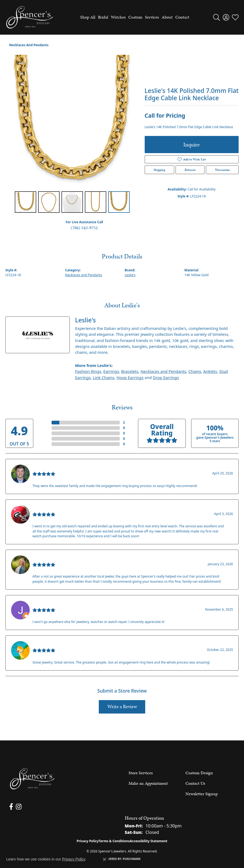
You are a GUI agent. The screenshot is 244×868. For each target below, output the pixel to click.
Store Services (141, 773)
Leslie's (130, 275)
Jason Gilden (46, 604)
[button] (216, 17)
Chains (195, 371)
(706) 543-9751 (84, 228)
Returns (190, 170)
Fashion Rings (88, 371)
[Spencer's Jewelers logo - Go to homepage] (30, 17)
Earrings (111, 371)
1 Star (45, 444)
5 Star (45, 422)
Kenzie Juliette (48, 559)
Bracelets (130, 371)
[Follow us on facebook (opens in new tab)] (11, 807)
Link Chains (104, 377)
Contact (182, 17)
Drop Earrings (166, 377)
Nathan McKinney (52, 468)
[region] (72, 122)
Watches (118, 17)
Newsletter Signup (202, 794)
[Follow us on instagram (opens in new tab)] (19, 807)
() (124, 422)
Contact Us (195, 783)
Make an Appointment (148, 783)
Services (152, 17)
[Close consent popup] (104, 859)
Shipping (159, 170)
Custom (135, 17)
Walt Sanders (46, 644)
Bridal (103, 17)
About (167, 17)
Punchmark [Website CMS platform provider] (132, 859)
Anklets (210, 371)
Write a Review (122, 707)
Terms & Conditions (114, 841)
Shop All (88, 17)
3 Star (45, 433)
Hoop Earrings (130, 377)
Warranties (222, 170)
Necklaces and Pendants (29, 45)
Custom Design (199, 773)
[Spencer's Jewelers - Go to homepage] (32, 779)
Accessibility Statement (148, 841)
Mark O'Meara (48, 508)
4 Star (45, 428)
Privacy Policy (88, 841)
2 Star (45, 439)
